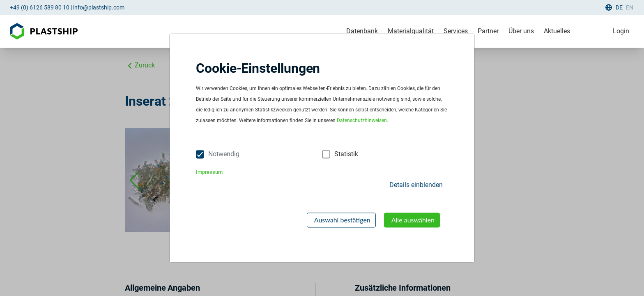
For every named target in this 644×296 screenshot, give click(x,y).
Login (621, 31)
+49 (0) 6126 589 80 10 (40, 7)
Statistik (346, 154)
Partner (488, 31)
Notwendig (224, 154)
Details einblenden (416, 185)
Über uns (521, 31)
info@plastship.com (99, 7)
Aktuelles (557, 31)
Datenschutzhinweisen (362, 121)
